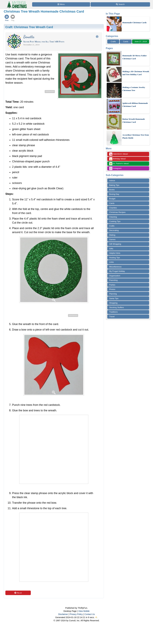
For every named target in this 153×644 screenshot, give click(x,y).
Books (112, 190)
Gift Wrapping (115, 244)
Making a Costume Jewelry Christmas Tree (134, 89)
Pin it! (18, 593)
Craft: (29, 27)
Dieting (112, 235)
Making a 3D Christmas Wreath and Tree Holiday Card (136, 73)
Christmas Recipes (117, 212)
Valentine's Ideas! (119, 154)
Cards (126, 42)
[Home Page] (17, 2)
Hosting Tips (115, 258)
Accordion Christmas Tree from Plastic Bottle (136, 136)
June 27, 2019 (141, 42)
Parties (112, 285)
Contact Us (90, 614)
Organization (115, 276)
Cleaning (113, 217)
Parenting (113, 280)
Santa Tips (114, 298)
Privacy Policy (76, 614)
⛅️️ (96, 617)
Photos (112, 289)
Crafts (113, 42)
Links (111, 262)
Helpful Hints (115, 253)
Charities (113, 208)
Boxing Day (114, 194)
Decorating (114, 230)
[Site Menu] (61, 4)
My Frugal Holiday (117, 271)
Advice (112, 181)
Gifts (111, 249)
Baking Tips (114, 185)
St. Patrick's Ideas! (119, 164)
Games (112, 239)
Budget (112, 199)
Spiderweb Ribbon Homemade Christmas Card (135, 105)
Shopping (113, 303)
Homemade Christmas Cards (134, 23)
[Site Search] (120, 4)
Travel (112, 317)
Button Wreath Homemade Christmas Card (134, 121)
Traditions (113, 312)
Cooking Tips (115, 221)
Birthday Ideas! (118, 159)
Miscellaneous (115, 267)
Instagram (115, 168)
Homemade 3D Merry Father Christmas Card (135, 57)
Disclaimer (63, 614)
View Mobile (84, 611)
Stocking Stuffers (117, 307)
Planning (113, 294)
